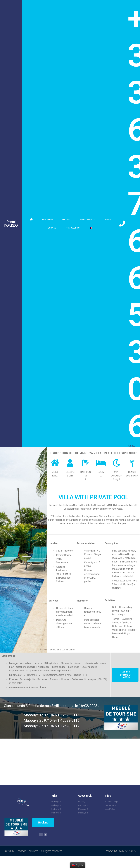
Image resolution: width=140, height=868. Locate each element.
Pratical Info (73, 228)
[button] (125, 675)
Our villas (48, 219)
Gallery (66, 219)
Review (108, 219)
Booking (52, 228)
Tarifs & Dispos (87, 219)
